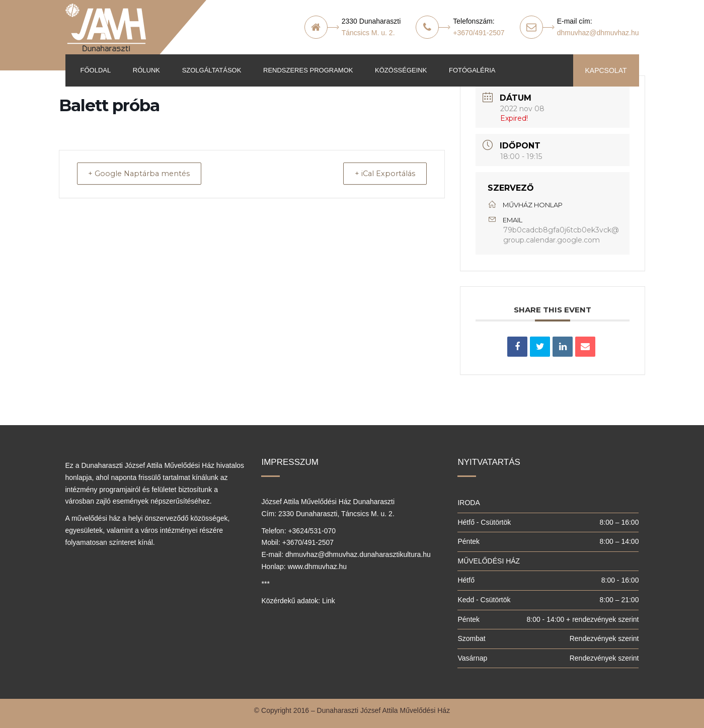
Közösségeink (401, 70)
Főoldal (96, 70)
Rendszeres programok (308, 70)
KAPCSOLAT (606, 70)
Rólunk (146, 70)
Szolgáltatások (212, 70)
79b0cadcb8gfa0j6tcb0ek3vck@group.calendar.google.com (561, 235)
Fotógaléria (472, 70)
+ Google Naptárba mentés (144, 174)
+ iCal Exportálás (381, 174)
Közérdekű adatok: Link (298, 601)
